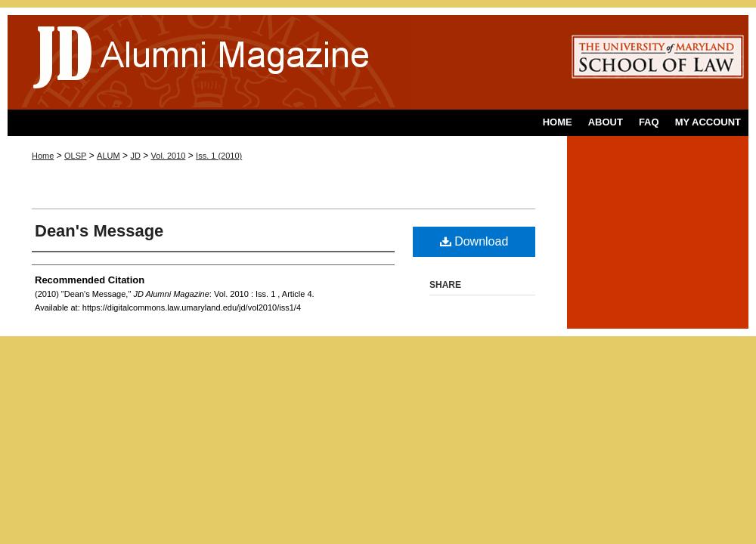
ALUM (108, 156)
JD (135, 156)
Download (474, 241)
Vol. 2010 (169, 156)
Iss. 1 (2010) (219, 156)
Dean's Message (99, 231)
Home (43, 156)
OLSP (75, 156)
